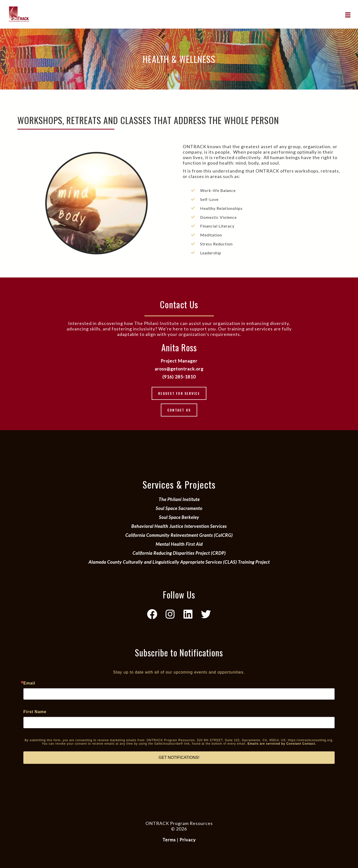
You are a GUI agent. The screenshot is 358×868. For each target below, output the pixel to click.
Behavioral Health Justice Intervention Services (179, 526)
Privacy (188, 840)
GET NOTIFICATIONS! (179, 757)
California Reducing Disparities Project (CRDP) (179, 553)
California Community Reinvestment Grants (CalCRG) (179, 535)
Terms (169, 840)
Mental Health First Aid (179, 544)
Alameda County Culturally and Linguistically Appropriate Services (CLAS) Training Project (179, 562)
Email (29, 683)
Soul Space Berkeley (179, 517)
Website (179, 834)
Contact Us (179, 410)
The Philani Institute (179, 499)
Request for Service (179, 393)
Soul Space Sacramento (179, 508)
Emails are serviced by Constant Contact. (282, 744)
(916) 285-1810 (179, 377)
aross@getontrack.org (179, 369)
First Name (35, 712)
